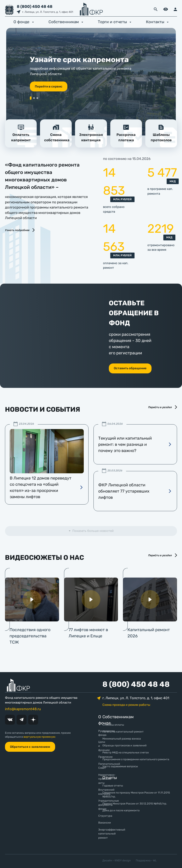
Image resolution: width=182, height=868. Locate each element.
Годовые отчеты (113, 786)
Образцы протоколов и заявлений (124, 745)
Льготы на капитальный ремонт (123, 732)
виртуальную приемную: (39, 737)
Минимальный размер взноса (122, 739)
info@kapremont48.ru (23, 709)
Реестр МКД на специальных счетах (126, 752)
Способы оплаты (113, 725)
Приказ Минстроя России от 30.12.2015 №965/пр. (135, 804)
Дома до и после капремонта (121, 810)
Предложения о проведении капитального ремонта (136, 759)
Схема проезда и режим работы (126, 705)
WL (155, 860)
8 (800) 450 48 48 (35, 7)
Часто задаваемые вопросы (120, 766)
